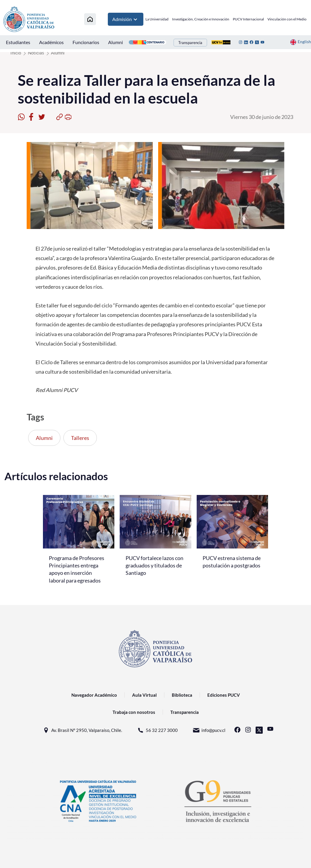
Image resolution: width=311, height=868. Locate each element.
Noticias (36, 53)
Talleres (80, 438)
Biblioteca (182, 695)
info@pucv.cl (209, 730)
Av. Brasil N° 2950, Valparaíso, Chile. (82, 730)
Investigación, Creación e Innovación (201, 19)
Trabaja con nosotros (134, 712)
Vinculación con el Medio (287, 19)
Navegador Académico (94, 695)
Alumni (116, 42)
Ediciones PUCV (224, 695)
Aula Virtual (144, 695)
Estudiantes (18, 42)
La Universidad (157, 19)
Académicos (51, 42)
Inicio (16, 53)
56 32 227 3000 (157, 730)
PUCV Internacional (248, 19)
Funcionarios (86, 42)
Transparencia (190, 43)
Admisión (126, 19)
